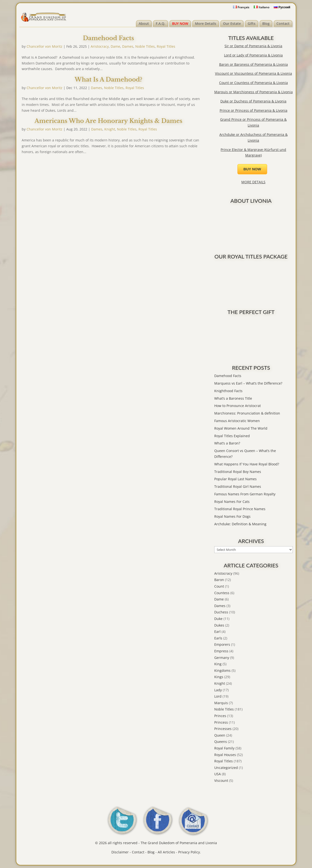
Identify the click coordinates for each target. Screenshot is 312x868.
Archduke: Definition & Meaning (240, 524)
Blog (266, 23)
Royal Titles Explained (232, 436)
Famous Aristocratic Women (237, 421)
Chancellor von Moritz (44, 46)
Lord (218, 696)
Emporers (222, 644)
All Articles (166, 852)
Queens (221, 742)
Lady (218, 690)
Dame (115, 46)
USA (218, 774)
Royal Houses (225, 755)
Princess (221, 722)
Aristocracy (100, 46)
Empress (221, 651)
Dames (128, 46)
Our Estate (232, 23)
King (218, 664)
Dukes (219, 625)
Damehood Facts (108, 38)
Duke (218, 619)
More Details (206, 23)
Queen (220, 735)
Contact (283, 23)
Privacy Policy (189, 852)
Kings (219, 677)
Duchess (221, 612)
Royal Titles (166, 46)
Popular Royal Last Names (235, 479)
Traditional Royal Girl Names (238, 486)
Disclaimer (120, 852)
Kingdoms (222, 670)
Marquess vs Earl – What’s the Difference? (248, 383)
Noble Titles (145, 46)
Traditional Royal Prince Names (240, 509)
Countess (222, 593)
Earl (217, 632)
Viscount (221, 780)
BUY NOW (180, 23)
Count (219, 586)
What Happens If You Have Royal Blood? (247, 464)
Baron (219, 580)
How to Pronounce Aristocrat (238, 406)
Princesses (223, 729)
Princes (220, 716)
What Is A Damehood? (108, 79)
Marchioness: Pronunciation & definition (247, 413)
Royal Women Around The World (241, 428)
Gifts (252, 23)
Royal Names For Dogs (232, 516)
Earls (218, 638)
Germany (222, 658)
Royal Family (224, 748)
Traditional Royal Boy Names (238, 472)
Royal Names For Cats (232, 502)
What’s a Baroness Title (233, 398)
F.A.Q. (161, 23)
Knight (110, 129)
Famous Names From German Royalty (245, 494)
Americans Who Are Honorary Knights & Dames (109, 121)
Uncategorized (226, 768)
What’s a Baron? (227, 443)
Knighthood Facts (228, 391)
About (144, 23)
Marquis (221, 703)
